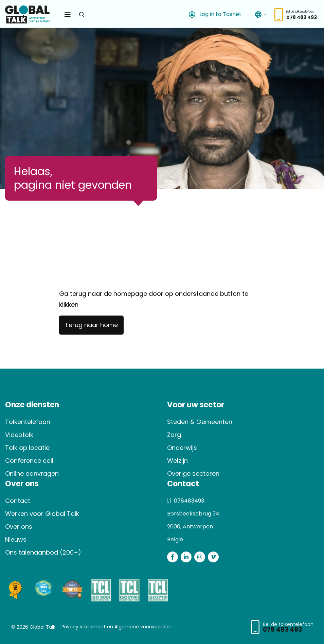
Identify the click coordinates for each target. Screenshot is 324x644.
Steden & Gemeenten (200, 422)
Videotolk (19, 435)
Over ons (19, 527)
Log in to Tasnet (214, 14)
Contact (18, 501)
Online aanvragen (32, 473)
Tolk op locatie (27, 448)
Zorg (174, 435)
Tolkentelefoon (28, 422)
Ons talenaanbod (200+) (43, 552)
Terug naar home (91, 325)
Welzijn (177, 461)
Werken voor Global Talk (42, 514)
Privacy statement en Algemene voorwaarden (116, 627)
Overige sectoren (193, 473)
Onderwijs (182, 448)
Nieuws (16, 539)
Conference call (29, 461)
